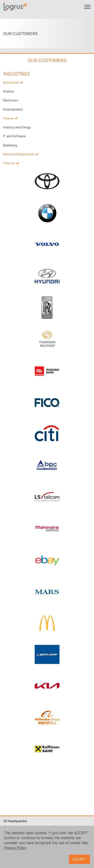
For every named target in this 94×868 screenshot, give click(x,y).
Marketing (10, 145)
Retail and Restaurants (19, 154)
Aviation (9, 91)
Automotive (11, 83)
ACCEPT (79, 859)
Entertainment (13, 109)
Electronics (11, 100)
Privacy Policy (15, 848)
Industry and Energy (17, 127)
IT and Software (14, 136)
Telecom (9, 163)
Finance (8, 118)
